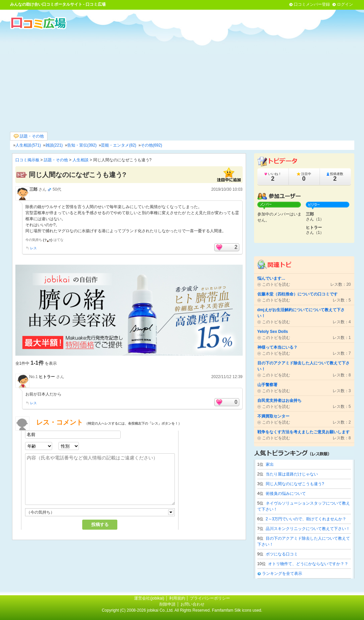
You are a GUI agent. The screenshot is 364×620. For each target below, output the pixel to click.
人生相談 (81, 160)
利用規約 (177, 598)
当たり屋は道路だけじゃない (292, 474)
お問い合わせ (193, 604)
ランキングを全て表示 (282, 573)
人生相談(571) (28, 145)
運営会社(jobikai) (150, 598)
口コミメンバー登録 (312, 4)
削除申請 (167, 604)
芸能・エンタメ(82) (118, 145)
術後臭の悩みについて (286, 494)
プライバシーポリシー (210, 598)
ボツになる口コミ (282, 554)
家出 (270, 464)
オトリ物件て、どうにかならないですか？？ (308, 564)
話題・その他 (29, 136)
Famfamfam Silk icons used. (237, 610)
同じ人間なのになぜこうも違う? (295, 484)
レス (33, 248)
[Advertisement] (182, 80)
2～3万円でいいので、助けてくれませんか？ (306, 519)
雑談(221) (54, 145)
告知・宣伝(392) (82, 145)
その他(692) (151, 145)
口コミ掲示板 (27, 160)
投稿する (100, 524)
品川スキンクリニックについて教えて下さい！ (308, 529)
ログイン (345, 4)
